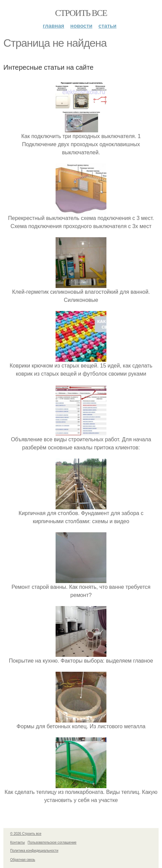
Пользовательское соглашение (52, 842)
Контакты (17, 842)
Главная (53, 26)
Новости (81, 26)
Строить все (81, 13)
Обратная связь (23, 860)
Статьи (108, 26)
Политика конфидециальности (34, 851)
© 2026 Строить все (26, 834)
